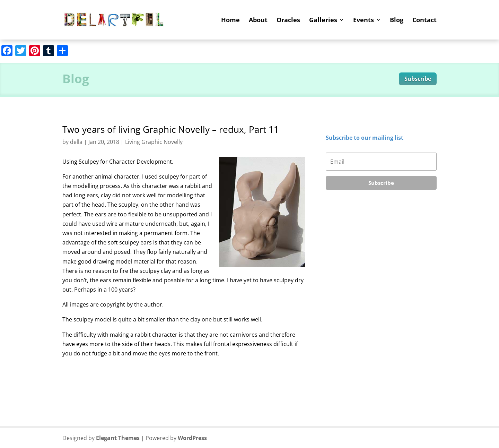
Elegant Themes (118, 438)
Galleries (323, 21)
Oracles (288, 21)
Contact (424, 21)
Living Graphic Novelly (154, 142)
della (76, 142)
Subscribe (418, 79)
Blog (397, 21)
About (258, 21)
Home (230, 21)
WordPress (192, 438)
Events (364, 21)
